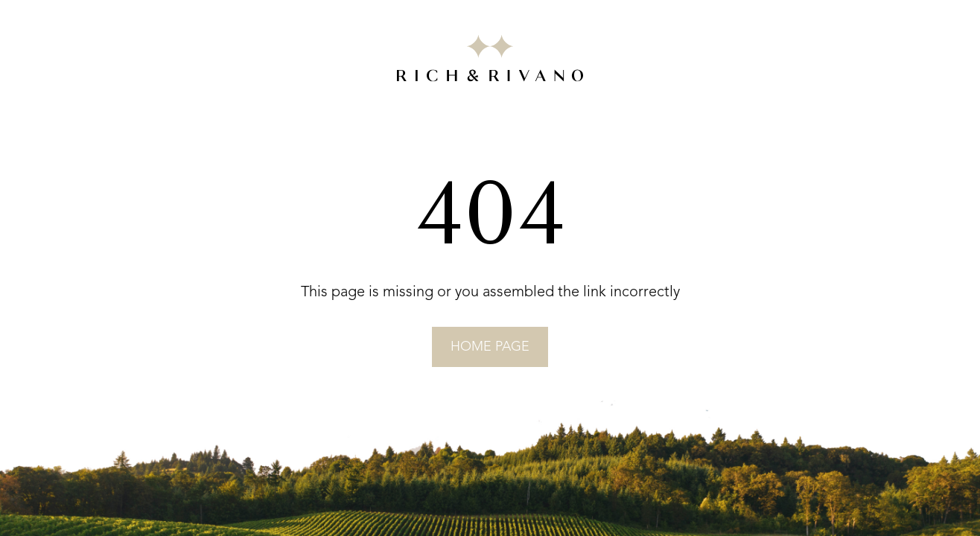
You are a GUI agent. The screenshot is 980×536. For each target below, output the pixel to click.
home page (490, 347)
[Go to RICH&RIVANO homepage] (490, 61)
